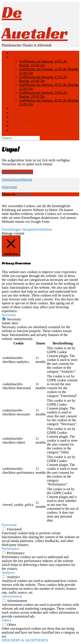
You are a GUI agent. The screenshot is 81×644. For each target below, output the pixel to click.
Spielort (17, 117)
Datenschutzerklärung (17, 179)
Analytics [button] (8, 573)
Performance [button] (11, 549)
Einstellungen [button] (11, 229)
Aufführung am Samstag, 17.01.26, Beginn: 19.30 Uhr (43, 79)
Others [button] (6, 620)
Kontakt (16, 126)
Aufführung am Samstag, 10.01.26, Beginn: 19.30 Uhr (43, 63)
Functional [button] (9, 525)
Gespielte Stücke (23, 121)
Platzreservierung (24, 57)
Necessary (14, 319)
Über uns (18, 113)
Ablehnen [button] (45, 229)
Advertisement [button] (12, 596)
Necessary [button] (9, 315)
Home (15, 53)
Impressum (9, 187)
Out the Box (25, 194)
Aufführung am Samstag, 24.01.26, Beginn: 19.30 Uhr (43, 94)
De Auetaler (35, 23)
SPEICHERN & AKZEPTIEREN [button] (25, 640)
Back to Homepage (17, 172)
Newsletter (19, 108)
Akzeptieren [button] (30, 229)
